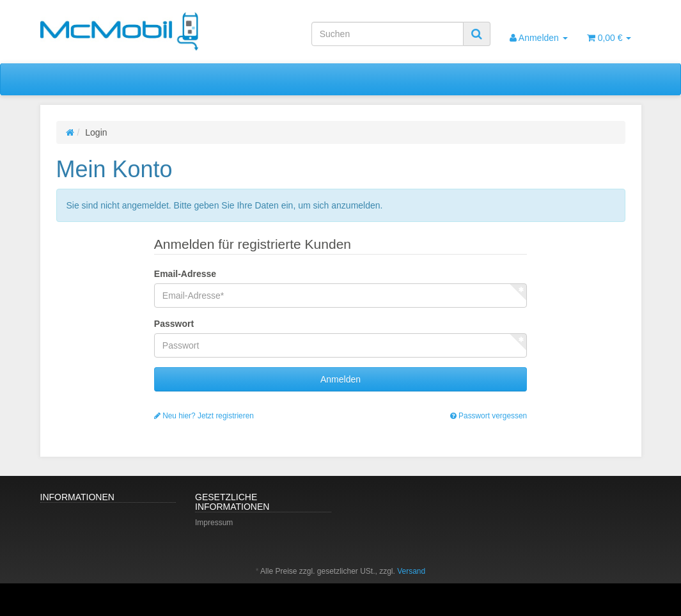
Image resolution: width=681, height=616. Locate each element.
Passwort (174, 324)
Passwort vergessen (489, 416)
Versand (411, 571)
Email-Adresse (185, 274)
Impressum (214, 523)
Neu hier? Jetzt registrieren (204, 416)
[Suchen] (387, 34)
